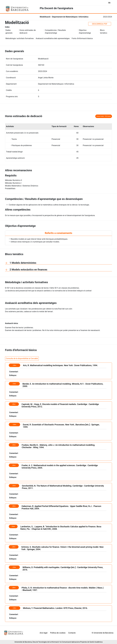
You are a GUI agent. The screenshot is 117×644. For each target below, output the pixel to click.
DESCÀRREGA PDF (100, 24)
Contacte (72, 633)
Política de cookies (58, 633)
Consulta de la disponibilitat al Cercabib (22, 358)
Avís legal (44, 633)
